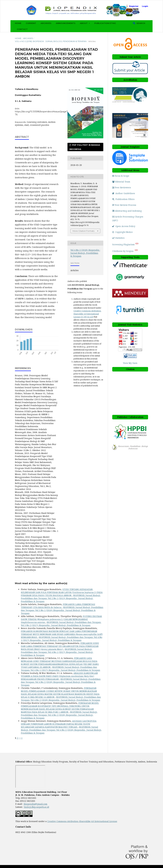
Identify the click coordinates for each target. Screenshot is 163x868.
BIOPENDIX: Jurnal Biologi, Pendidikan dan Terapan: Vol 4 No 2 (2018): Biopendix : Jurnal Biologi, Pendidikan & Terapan (61, 682)
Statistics (118, 238)
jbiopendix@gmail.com (36, 804)
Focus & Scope (121, 176)
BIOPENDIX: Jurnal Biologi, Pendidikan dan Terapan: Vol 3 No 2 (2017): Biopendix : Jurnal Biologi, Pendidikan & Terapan (61, 624)
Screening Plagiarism (123, 244)
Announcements (66, 23)
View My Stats (130, 363)
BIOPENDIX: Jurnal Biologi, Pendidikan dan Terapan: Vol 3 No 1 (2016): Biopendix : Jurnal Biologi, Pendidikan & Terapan (62, 610)
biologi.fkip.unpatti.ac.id (37, 807)
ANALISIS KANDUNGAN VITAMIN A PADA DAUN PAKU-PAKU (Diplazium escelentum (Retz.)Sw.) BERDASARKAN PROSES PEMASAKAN (59, 676)
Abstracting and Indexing (127, 211)
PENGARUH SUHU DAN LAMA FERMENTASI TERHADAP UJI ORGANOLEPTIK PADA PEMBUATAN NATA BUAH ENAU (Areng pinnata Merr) (60, 646)
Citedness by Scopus (123, 251)
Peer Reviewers (122, 187)
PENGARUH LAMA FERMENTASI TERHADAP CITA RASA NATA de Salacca (58, 606)
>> (21, 738)
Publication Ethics (123, 199)
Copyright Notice (122, 232)
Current (31, 23)
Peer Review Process (124, 205)
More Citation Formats (83, 231)
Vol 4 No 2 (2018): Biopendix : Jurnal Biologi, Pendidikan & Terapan (51, 41)
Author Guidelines (124, 193)
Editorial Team (121, 182)
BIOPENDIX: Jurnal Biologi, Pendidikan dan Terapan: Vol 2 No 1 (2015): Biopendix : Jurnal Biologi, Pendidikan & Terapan (61, 598)
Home (18, 23)
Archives (46, 23)
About (84, 23)
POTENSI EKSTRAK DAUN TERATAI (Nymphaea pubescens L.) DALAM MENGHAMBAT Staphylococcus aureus (61, 619)
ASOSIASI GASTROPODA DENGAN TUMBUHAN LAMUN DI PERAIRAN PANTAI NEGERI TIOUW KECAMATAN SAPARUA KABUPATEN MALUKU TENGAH (59, 724)
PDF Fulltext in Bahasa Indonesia (85, 147)
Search (140, 23)
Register (134, 6)
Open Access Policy (124, 226)
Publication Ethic (105, 23)
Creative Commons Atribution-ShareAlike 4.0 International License (82, 821)
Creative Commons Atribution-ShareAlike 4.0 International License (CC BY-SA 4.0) (87, 314)
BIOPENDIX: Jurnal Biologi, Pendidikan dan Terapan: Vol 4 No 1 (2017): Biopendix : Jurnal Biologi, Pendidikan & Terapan (62, 639)
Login (145, 6)
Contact (22, 29)
